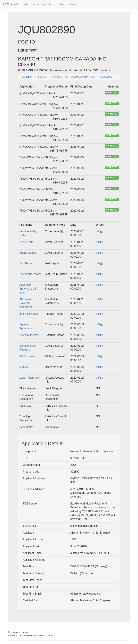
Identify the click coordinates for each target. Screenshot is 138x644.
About (72, 4)
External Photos (29, 335)
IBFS (26, 4)
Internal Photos (29, 314)
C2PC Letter (27, 242)
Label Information (30, 378)
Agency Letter (28, 253)
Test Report (26, 263)
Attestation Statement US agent (28, 289)
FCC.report (10, 4)
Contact (60, 4)
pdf (99, 231)
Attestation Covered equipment (26, 303)
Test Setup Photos (30, 274)
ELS (36, 4)
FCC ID (47, 4)
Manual (24, 367)
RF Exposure (27, 356)
